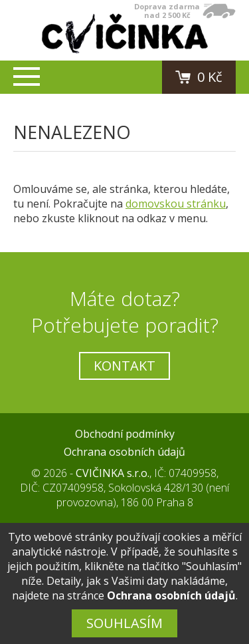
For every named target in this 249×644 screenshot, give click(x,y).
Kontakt (124, 366)
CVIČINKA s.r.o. (113, 473)
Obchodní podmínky (125, 434)
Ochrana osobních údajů (124, 452)
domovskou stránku (176, 204)
